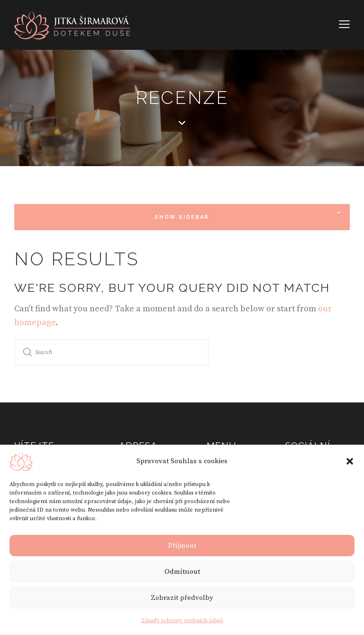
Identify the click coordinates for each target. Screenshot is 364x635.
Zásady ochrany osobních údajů (182, 621)
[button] (350, 461)
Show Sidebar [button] (182, 217)
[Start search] (27, 352)
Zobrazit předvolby (182, 598)
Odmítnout (182, 572)
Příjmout (182, 546)
